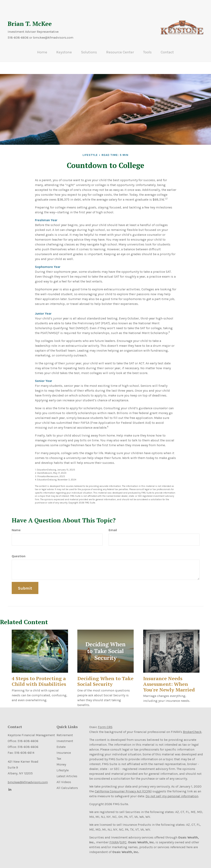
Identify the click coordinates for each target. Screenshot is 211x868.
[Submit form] (25, 584)
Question (19, 552)
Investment (65, 737)
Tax (59, 755)
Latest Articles (67, 773)
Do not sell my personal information (172, 792)
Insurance (64, 749)
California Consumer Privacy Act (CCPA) (123, 788)
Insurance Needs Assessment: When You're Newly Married (169, 680)
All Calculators (67, 784)
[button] (69, 51)
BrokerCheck (192, 728)
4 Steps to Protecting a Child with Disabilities (39, 678)
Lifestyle (63, 767)
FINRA (114, 839)
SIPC (123, 839)
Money (61, 761)
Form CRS (105, 723)
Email (113, 526)
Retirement (65, 732)
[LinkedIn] (10, 786)
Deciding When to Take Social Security (105, 678)
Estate (61, 743)
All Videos (64, 779)
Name (16, 526)
